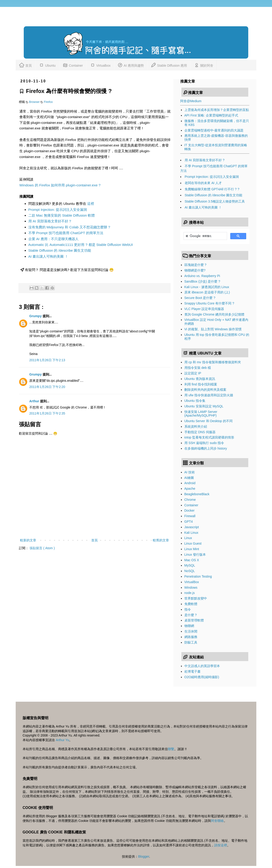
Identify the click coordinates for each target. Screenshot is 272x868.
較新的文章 (28, 540)
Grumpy (36, 316)
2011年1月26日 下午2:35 (47, 413)
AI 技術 (190, 472)
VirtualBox (192, 582)
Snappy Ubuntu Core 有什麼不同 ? (209, 303)
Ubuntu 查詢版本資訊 (200, 379)
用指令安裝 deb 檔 (198, 368)
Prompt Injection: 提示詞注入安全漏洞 (58, 210)
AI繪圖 (189, 478)
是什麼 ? (191, 615)
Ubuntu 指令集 (195, 401)
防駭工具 (191, 642)
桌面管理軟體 (194, 620)
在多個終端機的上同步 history (206, 448)
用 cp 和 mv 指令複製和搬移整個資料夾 (213, 362)
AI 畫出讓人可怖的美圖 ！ (48, 256)
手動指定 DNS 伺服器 (200, 432)
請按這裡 (221, 845)
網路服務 (191, 637)
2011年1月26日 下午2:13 (47, 360)
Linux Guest (193, 543)
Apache (190, 489)
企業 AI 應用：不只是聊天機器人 (53, 239)
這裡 (91, 204)
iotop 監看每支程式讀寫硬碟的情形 (209, 437)
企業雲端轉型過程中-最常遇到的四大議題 (214, 130)
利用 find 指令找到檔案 (201, 384)
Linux (188, 538)
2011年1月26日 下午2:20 (47, 387)
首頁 (25, 65)
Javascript (192, 527)
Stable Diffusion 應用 (169, 65)
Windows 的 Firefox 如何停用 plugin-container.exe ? (60, 185)
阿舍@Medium (191, 101)
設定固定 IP (193, 373)
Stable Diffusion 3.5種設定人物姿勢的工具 (215, 201)
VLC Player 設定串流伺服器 (204, 309)
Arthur (35, 401)
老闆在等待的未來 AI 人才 (203, 183)
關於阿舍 (204, 65)
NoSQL (190, 571)
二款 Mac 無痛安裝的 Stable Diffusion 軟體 (62, 215)
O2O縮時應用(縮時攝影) (202, 677)
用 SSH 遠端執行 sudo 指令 (204, 443)
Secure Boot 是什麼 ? (200, 298)
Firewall (190, 516)
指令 (188, 609)
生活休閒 (191, 631)
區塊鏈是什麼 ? (195, 265)
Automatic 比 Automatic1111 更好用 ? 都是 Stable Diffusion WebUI (81, 245)
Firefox (48, 102)
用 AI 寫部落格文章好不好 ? (50, 221)
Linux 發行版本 (195, 555)
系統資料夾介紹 (196, 427)
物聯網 (189, 626)
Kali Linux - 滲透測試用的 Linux (207, 287)
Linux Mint (192, 549)
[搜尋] (205, 236)
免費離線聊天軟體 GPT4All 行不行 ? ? (212, 189)
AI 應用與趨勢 (130, 65)
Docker (189, 510)
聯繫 (171, 749)
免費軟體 (191, 604)
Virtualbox (100, 65)
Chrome (190, 500)
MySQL (190, 565)
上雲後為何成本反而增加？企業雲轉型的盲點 (217, 110)
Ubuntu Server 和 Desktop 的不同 (208, 421)
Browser (35, 102)
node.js (190, 593)
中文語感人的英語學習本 (202, 666)
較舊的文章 (161, 540)
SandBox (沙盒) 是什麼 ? (202, 281)
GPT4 (189, 522)
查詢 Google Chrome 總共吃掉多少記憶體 (214, 314)
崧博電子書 (192, 671)
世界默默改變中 (196, 598)
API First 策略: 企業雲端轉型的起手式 (211, 115)
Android (190, 483)
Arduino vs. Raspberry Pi (202, 276)
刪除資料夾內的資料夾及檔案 (205, 390)
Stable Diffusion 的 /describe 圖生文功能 (60, 250)
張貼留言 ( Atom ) (42, 548)
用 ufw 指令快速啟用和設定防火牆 (209, 395)
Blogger (143, 856)
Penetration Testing (198, 576)
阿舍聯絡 (217, 821)
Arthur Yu (62, 740)
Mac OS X (192, 560)
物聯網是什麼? (195, 270)
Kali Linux (191, 533)
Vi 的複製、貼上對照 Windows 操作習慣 (213, 329)
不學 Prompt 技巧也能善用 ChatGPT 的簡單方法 (66, 233)
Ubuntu (47, 65)
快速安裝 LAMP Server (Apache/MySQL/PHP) (201, 414)
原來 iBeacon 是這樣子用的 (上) (207, 292)
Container (73, 65)
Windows (191, 588)
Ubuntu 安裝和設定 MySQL (204, 406)
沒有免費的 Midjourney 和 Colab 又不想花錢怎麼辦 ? (69, 227)
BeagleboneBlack (197, 494)
